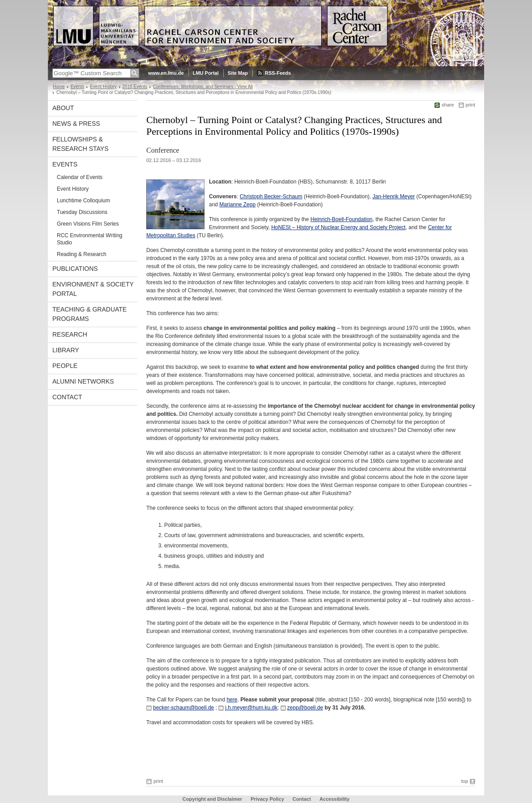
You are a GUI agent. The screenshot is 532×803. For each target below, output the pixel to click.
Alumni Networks (83, 381)
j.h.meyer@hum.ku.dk (251, 708)
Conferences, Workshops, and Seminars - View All (203, 87)
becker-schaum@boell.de (183, 708)
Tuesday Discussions (82, 212)
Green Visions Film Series (88, 224)
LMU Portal (206, 73)
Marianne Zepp (237, 205)
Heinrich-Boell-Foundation (342, 219)
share (448, 105)
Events (78, 87)
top (465, 781)
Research (70, 334)
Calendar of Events (80, 177)
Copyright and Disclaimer (212, 799)
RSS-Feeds (278, 73)
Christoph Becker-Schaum (271, 196)
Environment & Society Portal (93, 289)
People (65, 366)
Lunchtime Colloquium (83, 201)
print (470, 105)
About (63, 108)
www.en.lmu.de (166, 73)
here (232, 700)
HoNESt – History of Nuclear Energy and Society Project (338, 227)
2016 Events (135, 87)
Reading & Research (82, 254)
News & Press (76, 124)
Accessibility (334, 799)
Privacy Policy (267, 799)
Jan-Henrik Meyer (394, 196)
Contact (67, 397)
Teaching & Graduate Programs (89, 314)
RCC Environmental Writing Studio (90, 239)
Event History (103, 87)
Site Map (238, 73)
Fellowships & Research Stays (81, 144)
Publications (75, 269)
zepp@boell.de (305, 708)
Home (59, 87)
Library (66, 350)
